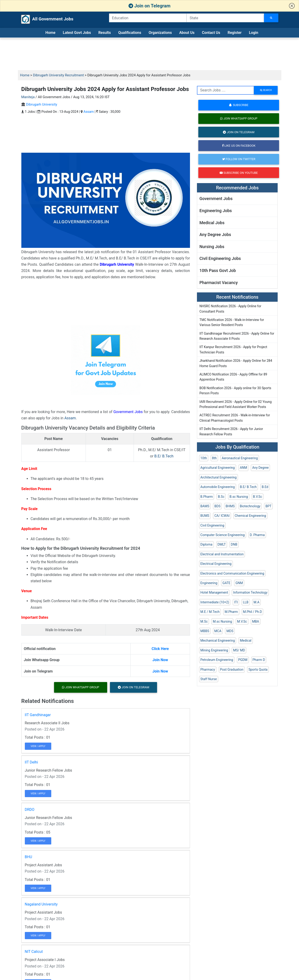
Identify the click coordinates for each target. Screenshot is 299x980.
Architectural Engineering (219, 477)
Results (105, 33)
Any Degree (260, 468)
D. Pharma (257, 535)
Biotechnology (250, 506)
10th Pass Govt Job (218, 270)
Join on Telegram (149, 6)
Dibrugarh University (42, 104)
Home (50, 33)
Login (254, 33)
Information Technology (250, 592)
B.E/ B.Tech (164, 456)
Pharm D (259, 660)
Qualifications (130, 33)
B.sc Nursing (239, 497)
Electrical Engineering (216, 564)
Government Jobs (128, 412)
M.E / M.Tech (210, 612)
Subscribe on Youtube (239, 173)
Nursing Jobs (212, 247)
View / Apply (38, 746)
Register (235, 33)
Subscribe (239, 105)
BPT (268, 506)
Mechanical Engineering (218, 640)
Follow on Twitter (239, 159)
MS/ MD (239, 650)
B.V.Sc (258, 497)
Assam (89, 112)
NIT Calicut (34, 952)
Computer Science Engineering (223, 535)
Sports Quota (258, 670)
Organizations (160, 33)
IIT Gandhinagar (38, 715)
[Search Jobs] (271, 18)
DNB (234, 544)
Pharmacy (208, 670)
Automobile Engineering (218, 487)
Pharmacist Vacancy (219, 283)
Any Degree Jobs (215, 234)
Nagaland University (41, 904)
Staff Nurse (209, 679)
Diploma (206, 544)
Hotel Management (214, 592)
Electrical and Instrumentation (222, 554)
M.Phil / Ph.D (252, 612)
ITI (236, 602)
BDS (217, 506)
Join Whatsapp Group (80, 687)
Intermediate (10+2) (215, 602)
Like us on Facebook (239, 146)
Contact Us (211, 33)
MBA (256, 621)
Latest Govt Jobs (77, 33)
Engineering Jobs (216, 211)
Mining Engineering (214, 650)
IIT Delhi (31, 762)
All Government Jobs (43, 19)
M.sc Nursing (222, 621)
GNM (239, 583)
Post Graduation (232, 670)
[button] (292, 6)
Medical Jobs (212, 223)
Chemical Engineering (250, 516)
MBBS (205, 631)
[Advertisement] (150, 54)
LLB (246, 602)
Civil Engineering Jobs (220, 258)
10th (204, 458)
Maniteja (28, 97)
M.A (256, 602)
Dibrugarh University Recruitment (58, 75)
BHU (29, 857)
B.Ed (265, 487)
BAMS (205, 506)
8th (214, 458)
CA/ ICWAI (222, 516)
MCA (218, 631)
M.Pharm (231, 612)
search (266, 90)
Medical (246, 640)
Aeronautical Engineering (240, 458)
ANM (243, 468)
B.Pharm (207, 497)
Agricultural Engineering (218, 468)
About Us (187, 33)
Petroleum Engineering (217, 660)
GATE (226, 583)
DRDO (30, 810)
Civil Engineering (212, 525)
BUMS (205, 516)
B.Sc (221, 497)
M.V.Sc (242, 621)
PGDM (243, 660)
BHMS (230, 506)
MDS (230, 631)
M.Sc (204, 621)
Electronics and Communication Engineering (232, 573)
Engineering (209, 583)
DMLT (222, 544)
